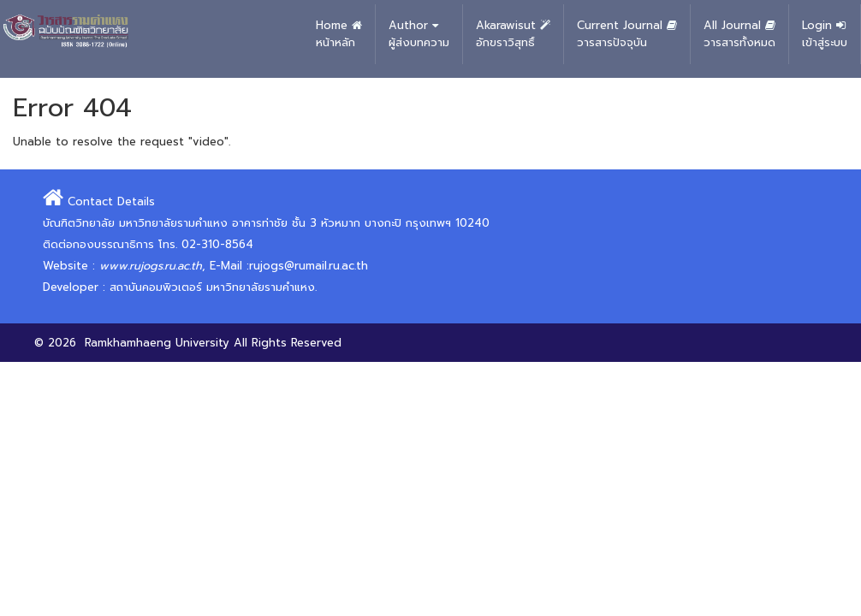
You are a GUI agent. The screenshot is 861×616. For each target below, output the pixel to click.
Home (339, 34)
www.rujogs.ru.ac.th (151, 266)
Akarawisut (513, 34)
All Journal (739, 34)
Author (419, 34)
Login (825, 34)
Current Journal (627, 34)
